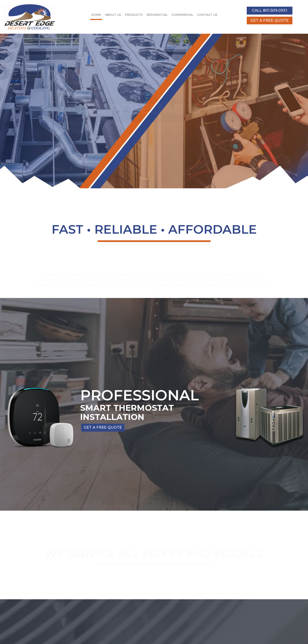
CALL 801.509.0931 (270, 10)
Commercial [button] (182, 15)
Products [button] (134, 15)
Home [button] (96, 15)
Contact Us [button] (207, 15)
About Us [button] (113, 15)
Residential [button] (157, 15)
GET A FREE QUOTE (270, 20)
